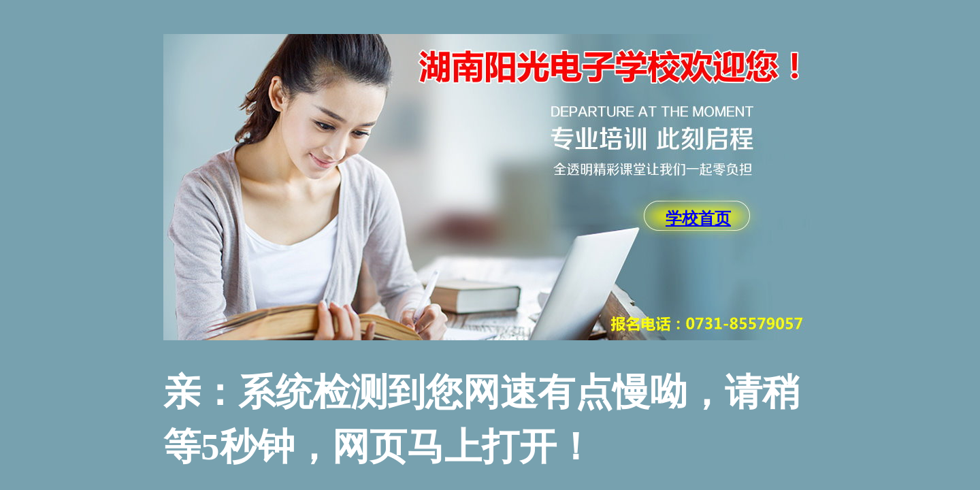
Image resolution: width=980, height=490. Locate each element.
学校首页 (698, 218)
